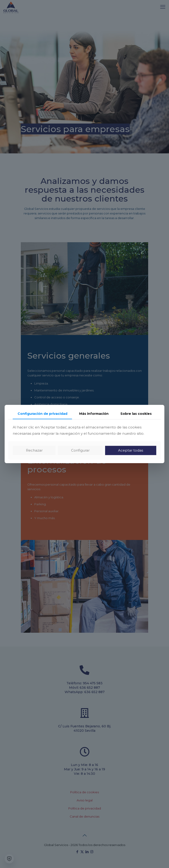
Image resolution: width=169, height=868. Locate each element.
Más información (94, 414)
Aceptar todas (131, 450)
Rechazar (34, 450)
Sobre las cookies (136, 414)
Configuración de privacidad (42, 414)
